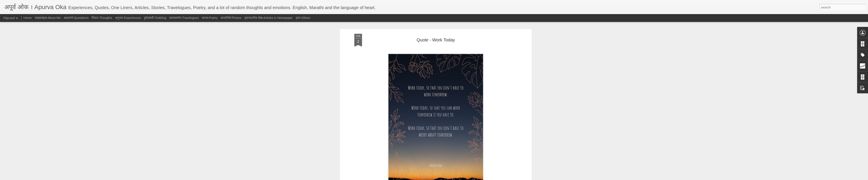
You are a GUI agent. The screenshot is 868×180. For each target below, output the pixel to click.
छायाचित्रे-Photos (231, 18)
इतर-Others (303, 18)
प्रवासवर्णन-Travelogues (184, 18)
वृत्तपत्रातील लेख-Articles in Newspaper (269, 18)
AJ (456, 79)
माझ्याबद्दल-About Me (48, 18)
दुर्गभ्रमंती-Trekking (155, 18)
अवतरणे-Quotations (441, 85)
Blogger (448, 178)
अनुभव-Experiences (128, 18)
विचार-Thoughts (102, 18)
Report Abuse (460, 178)
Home (27, 18)
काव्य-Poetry (210, 18)
